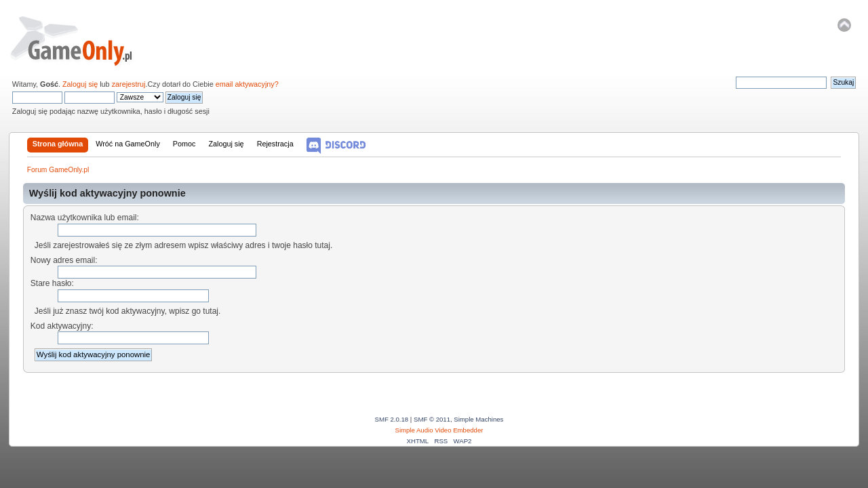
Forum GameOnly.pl (80, 41)
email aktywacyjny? (247, 84)
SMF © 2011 (432, 419)
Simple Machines (478, 419)
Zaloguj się (80, 84)
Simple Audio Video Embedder (439, 430)
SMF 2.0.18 (392, 419)
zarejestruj (129, 84)
